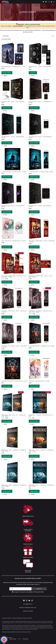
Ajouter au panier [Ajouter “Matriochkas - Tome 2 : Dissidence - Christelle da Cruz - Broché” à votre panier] (7, 456)
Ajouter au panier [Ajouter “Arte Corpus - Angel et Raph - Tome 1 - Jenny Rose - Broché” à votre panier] (34, 282)
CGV (19, 639)
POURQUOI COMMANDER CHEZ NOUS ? (28, 608)
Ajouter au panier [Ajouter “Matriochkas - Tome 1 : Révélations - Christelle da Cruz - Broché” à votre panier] (7, 491)
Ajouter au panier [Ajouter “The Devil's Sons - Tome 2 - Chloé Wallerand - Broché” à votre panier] (7, 212)
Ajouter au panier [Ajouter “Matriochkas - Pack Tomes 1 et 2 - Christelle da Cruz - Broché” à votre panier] (7, 421)
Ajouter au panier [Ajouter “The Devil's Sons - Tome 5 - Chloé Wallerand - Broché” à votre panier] (34, 108)
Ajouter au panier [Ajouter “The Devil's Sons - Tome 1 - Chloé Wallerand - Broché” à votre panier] (34, 212)
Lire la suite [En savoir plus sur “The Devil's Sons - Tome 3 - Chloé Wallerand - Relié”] (33, 73)
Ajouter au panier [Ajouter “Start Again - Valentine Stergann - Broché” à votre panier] (34, 386)
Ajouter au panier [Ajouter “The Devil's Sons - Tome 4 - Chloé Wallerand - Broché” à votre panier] (7, 143)
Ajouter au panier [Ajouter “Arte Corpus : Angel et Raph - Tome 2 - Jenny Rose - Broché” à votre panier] (34, 247)
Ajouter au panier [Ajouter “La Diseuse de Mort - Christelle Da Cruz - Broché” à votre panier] (34, 177)
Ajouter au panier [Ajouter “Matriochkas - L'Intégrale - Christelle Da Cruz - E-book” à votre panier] (34, 421)
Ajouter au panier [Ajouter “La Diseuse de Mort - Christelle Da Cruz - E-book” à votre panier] (7, 177)
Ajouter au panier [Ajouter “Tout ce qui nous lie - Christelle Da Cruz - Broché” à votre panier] (7, 247)
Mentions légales (13, 639)
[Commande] (28, 36)
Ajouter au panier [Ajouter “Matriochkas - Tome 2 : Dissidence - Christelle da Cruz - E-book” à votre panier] (34, 456)
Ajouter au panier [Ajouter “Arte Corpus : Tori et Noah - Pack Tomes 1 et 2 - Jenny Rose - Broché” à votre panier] (34, 317)
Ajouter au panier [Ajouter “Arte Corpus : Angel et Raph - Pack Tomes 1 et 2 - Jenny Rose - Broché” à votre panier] (7, 282)
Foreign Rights (25, 639)
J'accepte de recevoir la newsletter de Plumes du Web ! (28, 592)
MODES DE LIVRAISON (28, 611)
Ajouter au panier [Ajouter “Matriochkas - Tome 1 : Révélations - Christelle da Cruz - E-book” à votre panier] (34, 491)
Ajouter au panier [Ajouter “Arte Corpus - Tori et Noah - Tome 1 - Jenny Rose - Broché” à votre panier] (7, 352)
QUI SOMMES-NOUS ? (28, 604)
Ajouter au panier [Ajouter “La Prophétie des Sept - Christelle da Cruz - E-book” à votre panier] (7, 386)
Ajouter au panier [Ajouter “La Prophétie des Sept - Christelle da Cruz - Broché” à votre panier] (34, 352)
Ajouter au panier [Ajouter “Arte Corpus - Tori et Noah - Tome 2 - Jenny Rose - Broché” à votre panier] (7, 317)
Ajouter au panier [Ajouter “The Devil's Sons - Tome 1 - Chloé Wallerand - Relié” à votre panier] (7, 108)
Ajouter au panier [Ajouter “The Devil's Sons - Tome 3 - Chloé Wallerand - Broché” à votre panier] (34, 143)
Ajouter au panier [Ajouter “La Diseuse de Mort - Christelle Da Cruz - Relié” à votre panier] (7, 73)
